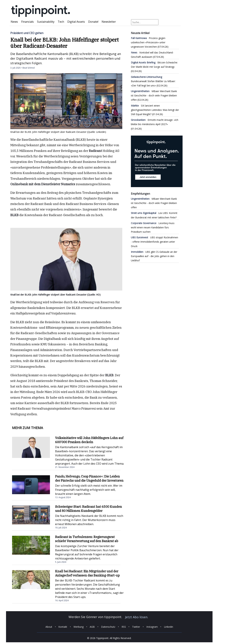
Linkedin (169, 627)
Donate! (93, 22)
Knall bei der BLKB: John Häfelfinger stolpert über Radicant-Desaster (64, 43)
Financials (27, 22)
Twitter (136, 627)
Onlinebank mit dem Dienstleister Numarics (43, 184)
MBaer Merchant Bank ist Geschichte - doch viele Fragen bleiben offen (154, 95)
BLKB (14, 215)
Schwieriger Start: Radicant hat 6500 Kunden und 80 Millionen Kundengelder (89, 509)
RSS (124, 627)
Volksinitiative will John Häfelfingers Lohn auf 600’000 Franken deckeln (89, 440)
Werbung (79, 627)
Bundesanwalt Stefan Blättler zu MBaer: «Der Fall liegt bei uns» (153, 81)
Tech (61, 22)
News (14, 22)
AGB (92, 627)
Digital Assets (76, 22)
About (49, 627)
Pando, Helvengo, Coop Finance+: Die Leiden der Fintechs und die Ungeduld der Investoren (89, 478)
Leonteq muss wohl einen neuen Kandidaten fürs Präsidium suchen (153, 227)
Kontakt (63, 627)
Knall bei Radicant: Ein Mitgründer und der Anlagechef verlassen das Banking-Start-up (87, 573)
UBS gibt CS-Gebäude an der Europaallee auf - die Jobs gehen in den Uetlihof (154, 256)
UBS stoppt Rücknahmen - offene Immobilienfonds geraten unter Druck (154, 242)
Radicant (95, 151)
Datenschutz (108, 627)
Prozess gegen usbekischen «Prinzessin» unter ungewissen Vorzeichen (148, 42)
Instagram (152, 627)
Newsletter (109, 22)
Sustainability (46, 22)
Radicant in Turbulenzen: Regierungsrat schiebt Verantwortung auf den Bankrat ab (87, 539)
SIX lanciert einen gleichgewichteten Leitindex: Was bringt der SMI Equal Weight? (155, 110)
